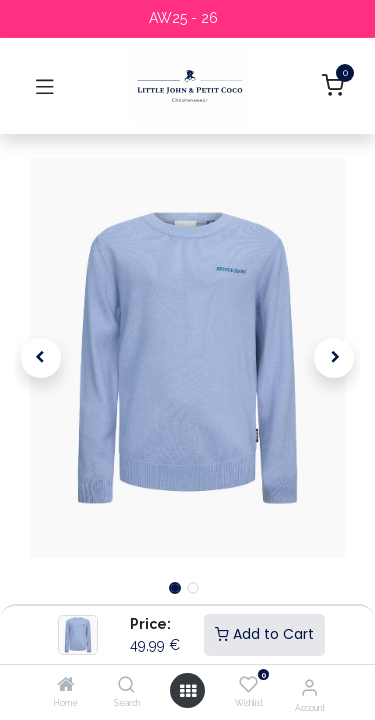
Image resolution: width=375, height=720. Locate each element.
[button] (41, 358)
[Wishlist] (248, 685)
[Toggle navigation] (45, 86)
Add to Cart (264, 634)
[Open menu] (188, 691)
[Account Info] (309, 687)
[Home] (66, 686)
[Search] (126, 686)
